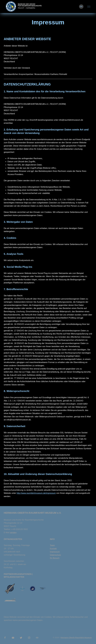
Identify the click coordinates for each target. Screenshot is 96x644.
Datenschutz (55, 555)
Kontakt (53, 549)
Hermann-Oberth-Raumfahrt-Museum (76, 637)
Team (52, 545)
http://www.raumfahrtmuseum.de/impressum (36, 493)
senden (13, 533)
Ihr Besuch (55, 558)
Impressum (55, 552)
